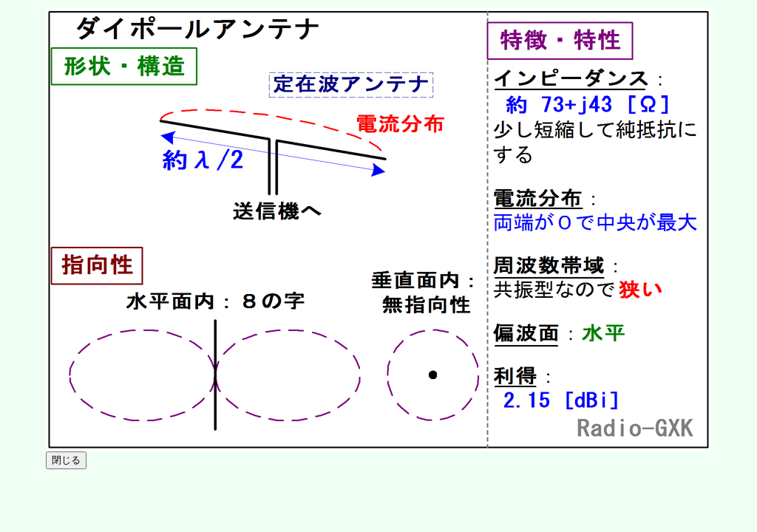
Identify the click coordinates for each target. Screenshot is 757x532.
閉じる (66, 460)
